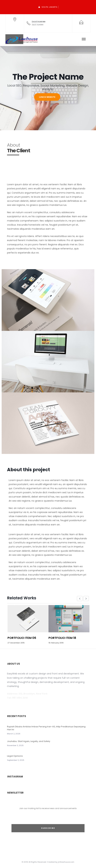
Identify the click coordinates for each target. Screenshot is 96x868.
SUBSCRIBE (48, 828)
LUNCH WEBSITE (47, 97)
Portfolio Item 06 (22, 638)
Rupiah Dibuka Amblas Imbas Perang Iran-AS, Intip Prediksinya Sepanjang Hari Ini (46, 728)
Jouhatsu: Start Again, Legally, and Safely (29, 741)
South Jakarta (49, 7)
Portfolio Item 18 (62, 638)
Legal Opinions (15, 756)
